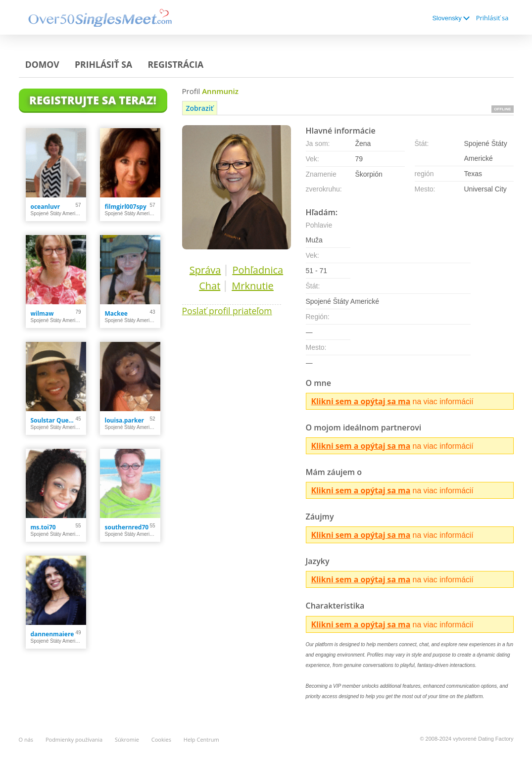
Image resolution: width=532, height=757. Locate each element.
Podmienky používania (74, 739)
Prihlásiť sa (492, 18)
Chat (210, 286)
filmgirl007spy (126, 207)
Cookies (161, 739)
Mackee (116, 313)
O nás (26, 739)
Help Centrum (201, 739)
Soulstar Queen (53, 420)
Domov (42, 64)
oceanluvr (46, 207)
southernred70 (127, 527)
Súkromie (127, 739)
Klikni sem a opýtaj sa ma (361, 401)
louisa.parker (125, 420)
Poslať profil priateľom (227, 311)
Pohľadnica (258, 270)
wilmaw (42, 313)
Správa (205, 270)
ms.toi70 (43, 527)
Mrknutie (253, 286)
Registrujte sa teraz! (93, 100)
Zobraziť (200, 108)
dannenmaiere (52, 634)
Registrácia (175, 64)
